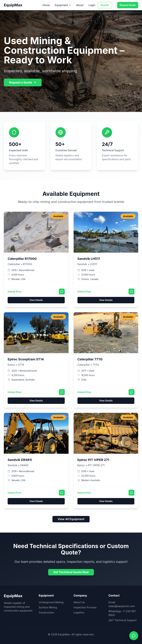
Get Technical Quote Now (71, 572)
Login (92, 5)
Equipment (63, 5)
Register (105, 5)
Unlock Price (15, 292)
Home (46, 5)
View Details (36, 300)
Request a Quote (23, 82)
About (80, 5)
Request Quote (128, 5)
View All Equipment (71, 519)
